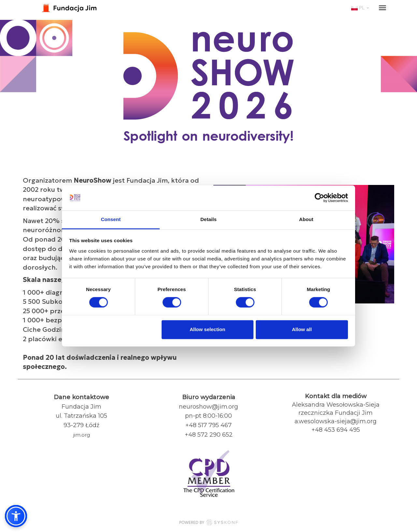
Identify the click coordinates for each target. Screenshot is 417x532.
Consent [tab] (111, 219)
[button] (16, 516)
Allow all (302, 329)
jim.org (82, 435)
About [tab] (306, 219)
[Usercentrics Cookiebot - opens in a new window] (319, 198)
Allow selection (207, 329)
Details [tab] (208, 219)
